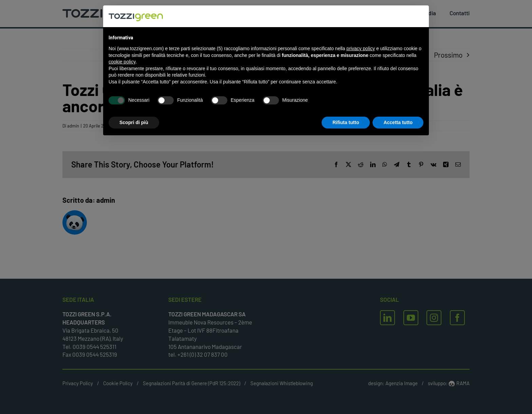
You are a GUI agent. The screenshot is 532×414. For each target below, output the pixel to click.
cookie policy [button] (122, 62)
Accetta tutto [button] (398, 122)
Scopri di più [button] (134, 122)
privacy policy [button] (361, 48)
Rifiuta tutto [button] (346, 122)
